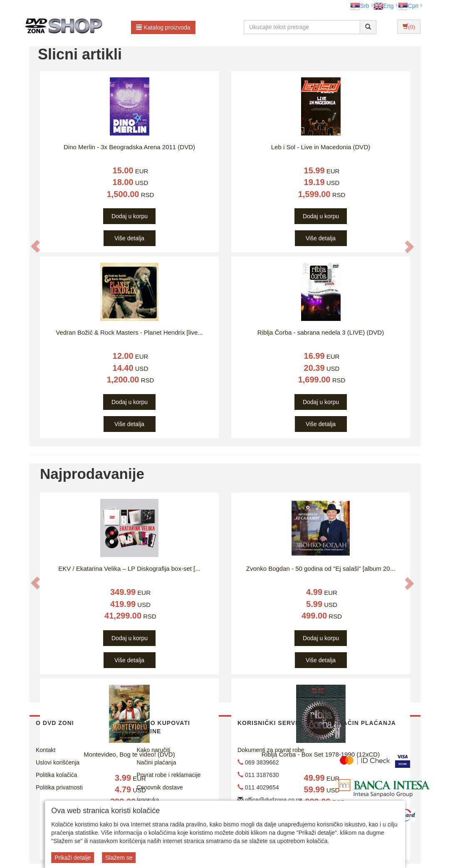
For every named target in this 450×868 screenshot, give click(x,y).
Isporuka (148, 800)
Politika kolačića (57, 775)
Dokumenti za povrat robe (271, 750)
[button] (35, 246)
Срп (408, 6)
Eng (384, 6)
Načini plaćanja (157, 762)
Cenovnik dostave (160, 787)
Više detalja (129, 238)
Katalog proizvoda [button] (163, 27)
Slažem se (119, 858)
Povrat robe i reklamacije (169, 775)
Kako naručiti (154, 750)
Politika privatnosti (59, 787)
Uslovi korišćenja (58, 762)
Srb (360, 6)
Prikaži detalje (73, 858)
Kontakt (46, 750)
